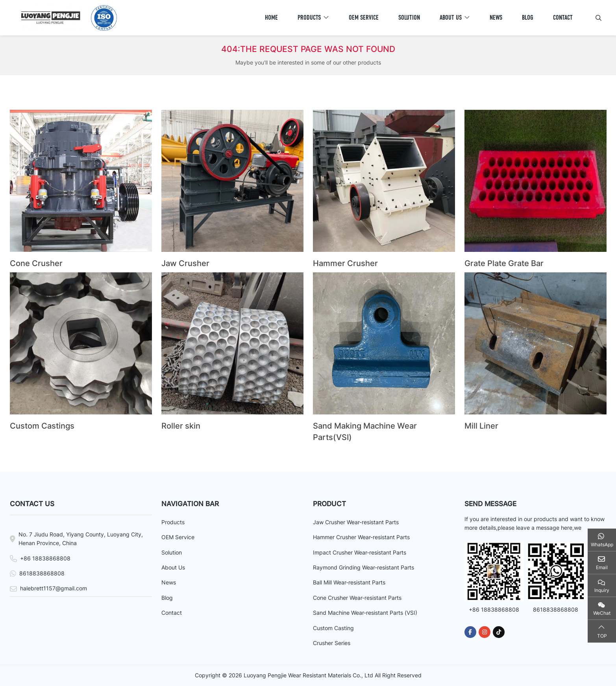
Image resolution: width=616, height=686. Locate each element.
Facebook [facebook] (470, 632)
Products (309, 18)
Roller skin (181, 426)
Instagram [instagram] (485, 632)
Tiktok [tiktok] (499, 632)
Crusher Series (332, 643)
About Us (451, 18)
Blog (528, 18)
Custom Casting (333, 628)
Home (271, 18)
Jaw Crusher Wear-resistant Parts (356, 522)
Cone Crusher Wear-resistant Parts (357, 598)
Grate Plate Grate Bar (504, 263)
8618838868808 (42, 573)
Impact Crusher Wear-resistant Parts (360, 552)
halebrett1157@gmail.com (54, 588)
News (496, 18)
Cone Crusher (36, 263)
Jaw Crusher (185, 263)
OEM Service (364, 18)
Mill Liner (481, 426)
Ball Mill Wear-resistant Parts (349, 582)
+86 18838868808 (45, 558)
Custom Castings (42, 426)
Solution (409, 18)
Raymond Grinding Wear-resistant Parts (363, 567)
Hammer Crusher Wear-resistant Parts (361, 537)
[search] (598, 18)
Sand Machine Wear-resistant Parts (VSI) (365, 613)
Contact (563, 18)
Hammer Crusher (345, 263)
